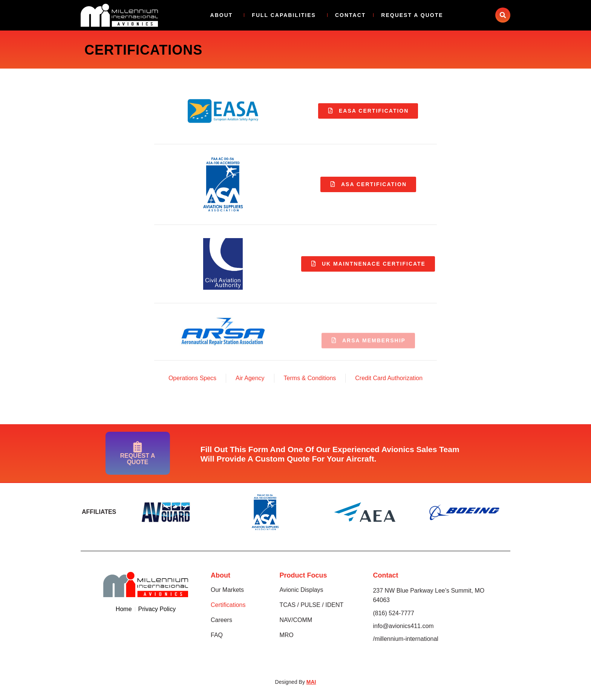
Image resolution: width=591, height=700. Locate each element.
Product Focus (303, 576)
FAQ (217, 635)
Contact (350, 15)
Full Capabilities (286, 15)
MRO (286, 635)
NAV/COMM (296, 620)
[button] (503, 15)
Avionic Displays (301, 590)
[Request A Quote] (111, 447)
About (224, 15)
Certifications (228, 605)
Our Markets (227, 590)
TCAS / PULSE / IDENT (311, 605)
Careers (221, 620)
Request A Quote (412, 15)
